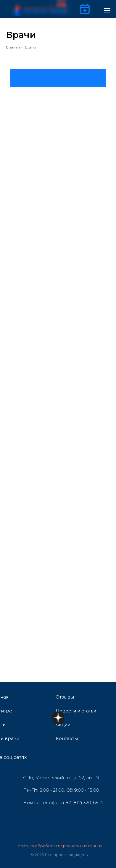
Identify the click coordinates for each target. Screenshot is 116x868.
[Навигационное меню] (107, 10)
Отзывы (65, 697)
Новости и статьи (76, 711)
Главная (13, 47)
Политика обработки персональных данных (58, 846)
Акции (63, 724)
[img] (62, 757)
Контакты (67, 738)
